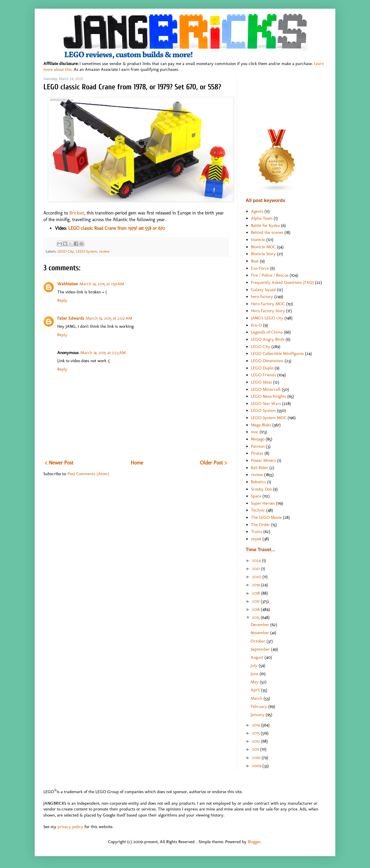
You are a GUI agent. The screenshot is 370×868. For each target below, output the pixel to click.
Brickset (77, 213)
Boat (255, 261)
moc (255, 432)
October (259, 641)
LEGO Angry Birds (268, 339)
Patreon (258, 446)
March (257, 698)
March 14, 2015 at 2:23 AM (103, 353)
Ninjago (258, 439)
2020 (257, 577)
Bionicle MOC (263, 247)
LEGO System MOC (269, 418)
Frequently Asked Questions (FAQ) (282, 282)
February (259, 706)
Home (137, 463)
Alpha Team (262, 218)
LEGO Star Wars (266, 404)
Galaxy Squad (263, 290)
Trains (257, 532)
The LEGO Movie (266, 517)
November (260, 633)
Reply (62, 300)
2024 (257, 560)
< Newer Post (59, 463)
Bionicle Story (263, 254)
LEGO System (87, 251)
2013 (256, 733)
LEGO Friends (263, 375)
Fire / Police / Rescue (270, 275)
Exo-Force (260, 268)
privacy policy (70, 827)
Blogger (254, 842)
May (255, 682)
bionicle (258, 240)
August (258, 657)
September (261, 649)
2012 (257, 741)
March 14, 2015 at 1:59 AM (102, 284)
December (260, 625)
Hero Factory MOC (268, 304)
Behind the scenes (267, 232)
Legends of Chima (267, 332)
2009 (257, 766)
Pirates (257, 453)
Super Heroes (263, 503)
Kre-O (256, 325)
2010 (257, 758)
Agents (257, 211)
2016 (257, 609)
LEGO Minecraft (266, 389)
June (255, 674)
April (256, 690)
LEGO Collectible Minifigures (277, 354)
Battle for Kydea (265, 225)
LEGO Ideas (261, 382)
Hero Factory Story (268, 311)
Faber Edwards (71, 318)
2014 (257, 725)
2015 (256, 617)
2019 (257, 585)
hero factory (262, 297)
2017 (256, 601)
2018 (257, 593)
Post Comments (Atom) (88, 474)
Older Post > (213, 463)
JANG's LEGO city (267, 318)
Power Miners (263, 460)
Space (256, 496)
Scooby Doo (261, 489)
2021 (257, 569)
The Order (260, 525)
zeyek (256, 539)
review (104, 251)
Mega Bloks (261, 425)
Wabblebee (67, 284)
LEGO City (66, 251)
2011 (256, 749)
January (258, 715)
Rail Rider (260, 468)
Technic (258, 510)
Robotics (258, 482)
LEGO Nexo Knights (269, 396)
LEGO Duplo (262, 368)
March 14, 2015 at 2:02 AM (109, 318)
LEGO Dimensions (267, 361)
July (255, 665)
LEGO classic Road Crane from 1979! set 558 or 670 (117, 228)
